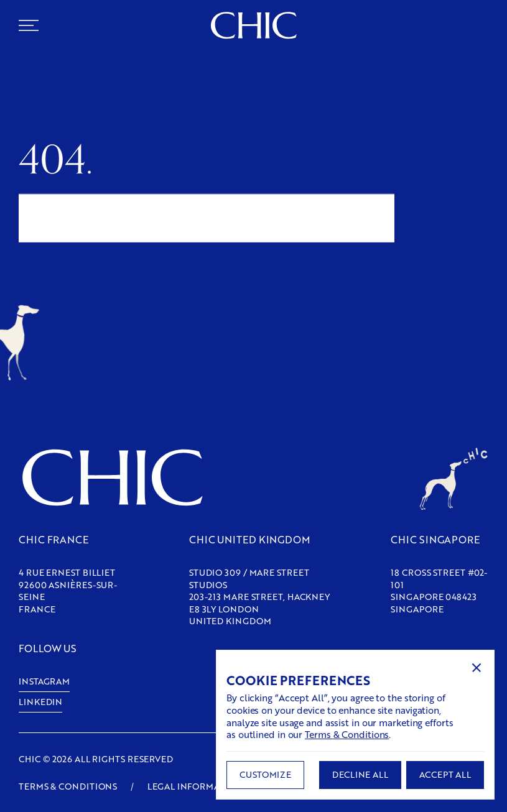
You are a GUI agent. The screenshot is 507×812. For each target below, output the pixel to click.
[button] (477, 668)
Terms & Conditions (347, 734)
